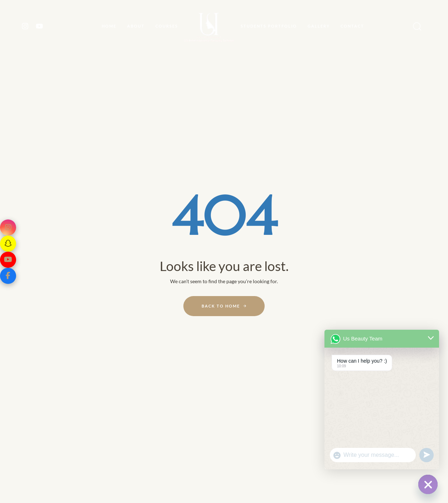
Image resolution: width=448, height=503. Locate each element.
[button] (415, 26)
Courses (167, 26)
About (136, 26)
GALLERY (319, 26)
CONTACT (352, 26)
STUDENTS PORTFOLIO (269, 26)
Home (109, 26)
